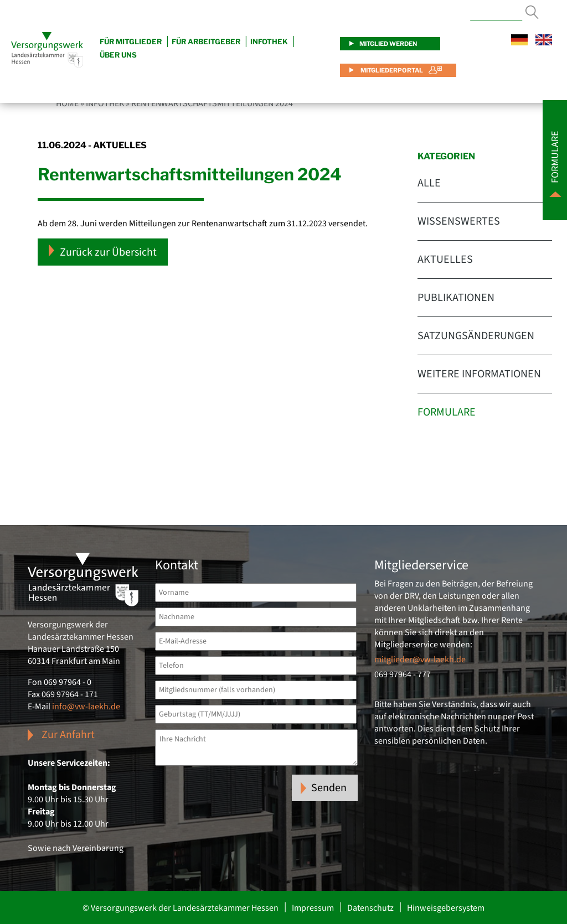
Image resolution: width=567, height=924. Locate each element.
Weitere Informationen (479, 374)
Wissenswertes (459, 221)
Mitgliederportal (391, 70)
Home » (70, 103)
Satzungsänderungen (476, 336)
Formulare (447, 412)
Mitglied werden (388, 44)
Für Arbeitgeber (206, 41)
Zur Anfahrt (68, 735)
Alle (429, 183)
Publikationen (456, 298)
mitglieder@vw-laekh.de (420, 660)
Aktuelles (445, 259)
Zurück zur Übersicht (103, 252)
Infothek (269, 41)
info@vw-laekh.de (86, 707)
